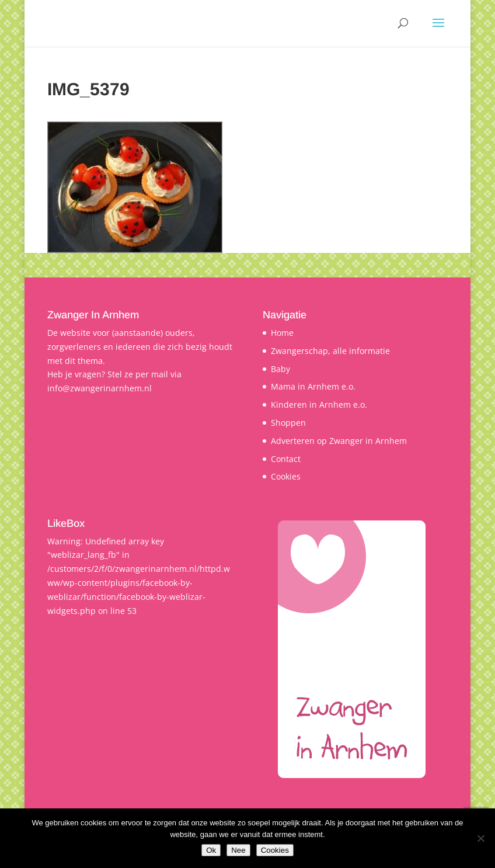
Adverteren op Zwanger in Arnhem (339, 441)
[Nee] (480, 838)
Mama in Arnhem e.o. (313, 386)
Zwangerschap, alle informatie (330, 351)
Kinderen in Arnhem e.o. (319, 405)
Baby (280, 369)
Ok (211, 850)
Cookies (286, 476)
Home (282, 333)
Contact (286, 459)
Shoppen (288, 423)
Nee (238, 850)
